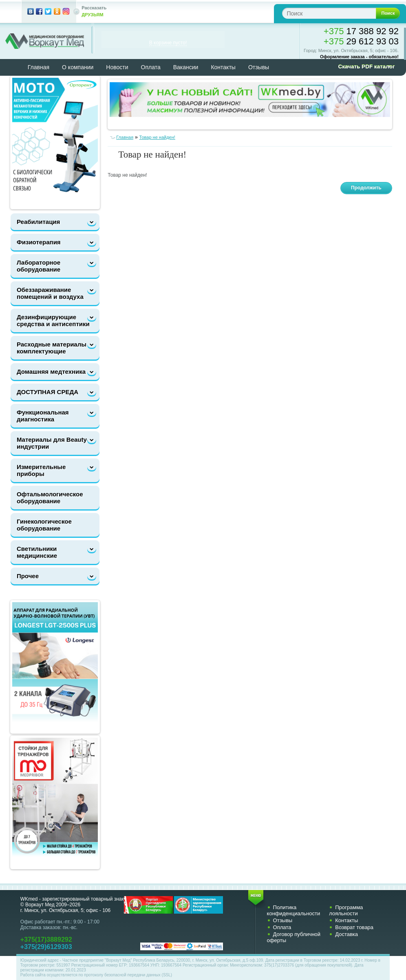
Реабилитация (38, 222)
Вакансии (186, 67)
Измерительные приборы (41, 470)
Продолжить (366, 188)
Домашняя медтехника (51, 372)
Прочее (28, 576)
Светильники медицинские (37, 552)
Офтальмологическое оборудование (50, 498)
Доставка (346, 934)
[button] (364, 67)
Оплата (151, 67)
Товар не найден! (157, 137)
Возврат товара (354, 927)
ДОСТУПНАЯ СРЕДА (47, 392)
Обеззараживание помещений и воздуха (50, 293)
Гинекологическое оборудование (44, 525)
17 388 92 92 (361, 31)
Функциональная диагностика (43, 416)
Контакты (223, 67)
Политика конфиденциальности (294, 910)
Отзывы (259, 67)
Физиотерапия (39, 242)
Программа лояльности (346, 910)
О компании (78, 67)
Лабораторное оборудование (39, 266)
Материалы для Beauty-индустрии (53, 443)
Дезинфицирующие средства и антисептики (53, 320)
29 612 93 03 (361, 41)
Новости (117, 67)
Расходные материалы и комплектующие (54, 348)
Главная (39, 67)
